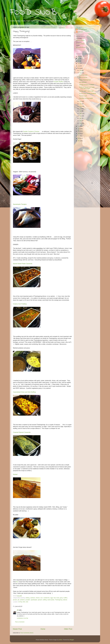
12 (79, 68)
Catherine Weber (82, 29)
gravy (61, 598)
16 (79, 59)
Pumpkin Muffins (58, 82)
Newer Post (17, 629)
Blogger (72, 640)
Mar (81, 118)
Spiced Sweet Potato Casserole (23, 264)
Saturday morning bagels (86, 98)
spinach (40, 600)
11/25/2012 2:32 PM (22, 618)
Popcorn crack (83, 96)
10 (79, 129)
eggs (52, 598)
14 (79, 63)
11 (79, 126)
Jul (80, 109)
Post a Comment (20, 622)
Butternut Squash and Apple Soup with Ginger (87, 88)
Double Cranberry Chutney (31, 131)
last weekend (83, 82)
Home (43, 629)
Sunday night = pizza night (86, 91)
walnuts (65, 600)
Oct (81, 101)
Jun (81, 111)
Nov (81, 73)
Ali (18, 610)
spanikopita (34, 600)
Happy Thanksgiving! (85, 80)
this (17, 582)
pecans (15, 600)
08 (79, 134)
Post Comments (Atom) (27, 633)
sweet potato (51, 600)
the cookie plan (83, 75)
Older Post (68, 629)
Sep (81, 104)
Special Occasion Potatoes (87, 85)
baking (28, 598)
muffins (65, 598)
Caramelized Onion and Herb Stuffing (24, 392)
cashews (33, 598)
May (81, 113)
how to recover (83, 77)
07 (79, 136)
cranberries (46, 598)
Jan (81, 123)
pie (18, 600)
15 (79, 61)
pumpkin (28, 600)
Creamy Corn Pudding (20, 304)
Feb (81, 121)
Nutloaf (15, 474)
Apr (81, 116)
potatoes (22, 600)
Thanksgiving (59, 600)
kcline (61, 640)
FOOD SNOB (33, 13)
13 (79, 66)
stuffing (45, 600)
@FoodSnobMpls (81, 47)
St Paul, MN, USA (23, 602)
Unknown (80, 32)
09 (79, 131)
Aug (81, 106)
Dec (81, 70)
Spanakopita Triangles (20, 204)
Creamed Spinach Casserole (22, 432)
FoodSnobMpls (80, 40)
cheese (38, 598)
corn (42, 598)
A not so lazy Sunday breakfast (88, 93)
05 (79, 141)
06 (79, 138)
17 (79, 56)
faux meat (56, 598)
